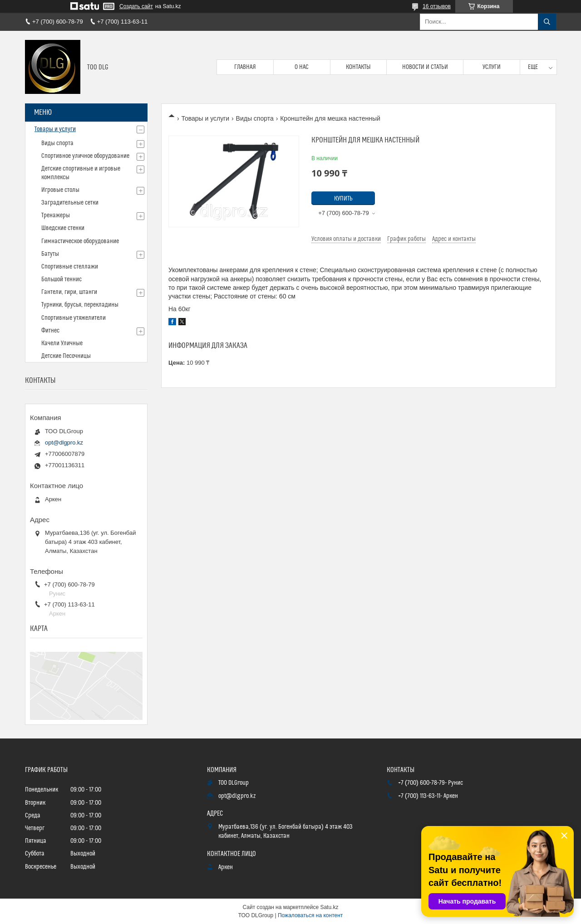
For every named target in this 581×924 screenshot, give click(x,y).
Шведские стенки (63, 228)
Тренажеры (56, 215)
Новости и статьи (425, 67)
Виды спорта (255, 118)
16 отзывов (437, 6)
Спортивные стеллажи (70, 267)
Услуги (492, 67)
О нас (302, 67)
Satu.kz (329, 907)
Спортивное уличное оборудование (85, 156)
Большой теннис (62, 279)
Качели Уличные (62, 343)
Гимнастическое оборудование (80, 241)
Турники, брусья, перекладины (80, 305)
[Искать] (547, 22)
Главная (245, 67)
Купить (343, 199)
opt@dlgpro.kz (64, 442)
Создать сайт (136, 6)
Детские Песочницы (66, 356)
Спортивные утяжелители (74, 318)
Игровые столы (60, 190)
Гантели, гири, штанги (69, 292)
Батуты (50, 254)
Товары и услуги (205, 118)
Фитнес (50, 331)
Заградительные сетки (70, 203)
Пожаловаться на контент (310, 915)
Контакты (358, 67)
